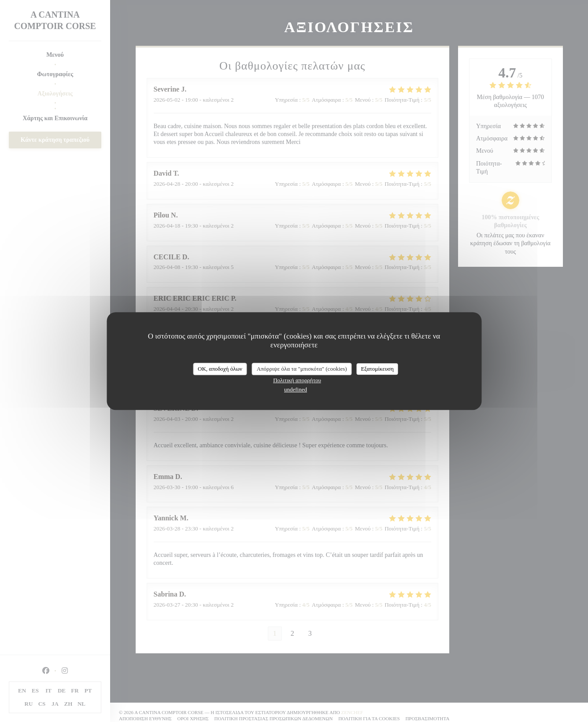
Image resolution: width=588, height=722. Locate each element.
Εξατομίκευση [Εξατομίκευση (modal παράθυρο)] (377, 369)
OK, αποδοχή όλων (220, 369)
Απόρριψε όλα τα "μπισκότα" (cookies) (302, 369)
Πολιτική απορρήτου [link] (297, 380)
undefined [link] (296, 389)
